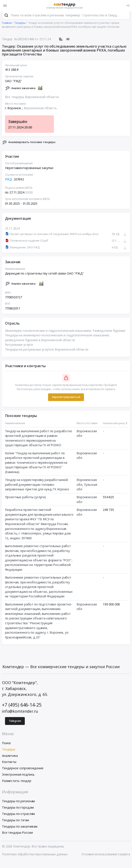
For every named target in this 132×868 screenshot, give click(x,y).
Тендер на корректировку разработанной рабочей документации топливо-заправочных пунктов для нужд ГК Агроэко (37, 486)
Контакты (9, 764)
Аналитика (10, 757)
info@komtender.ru (20, 713)
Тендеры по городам (18, 809)
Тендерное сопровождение (23, 770)
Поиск (6, 745)
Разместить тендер (17, 782)
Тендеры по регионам (18, 803)
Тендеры (9, 751)
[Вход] (128, 6)
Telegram (15, 723)
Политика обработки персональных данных (35, 856)
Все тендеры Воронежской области (32, 99)
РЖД (9, 181)
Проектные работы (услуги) (25, 499)
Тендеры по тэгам (15, 822)
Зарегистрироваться (66, 399)
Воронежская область (40, 110)
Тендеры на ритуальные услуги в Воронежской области (47, 351)
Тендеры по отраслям (18, 815)
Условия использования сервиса (106, 856)
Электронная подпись (18, 776)
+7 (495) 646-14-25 (22, 706)
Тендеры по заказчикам (20, 828)
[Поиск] (6, 17)
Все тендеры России (17, 834)
